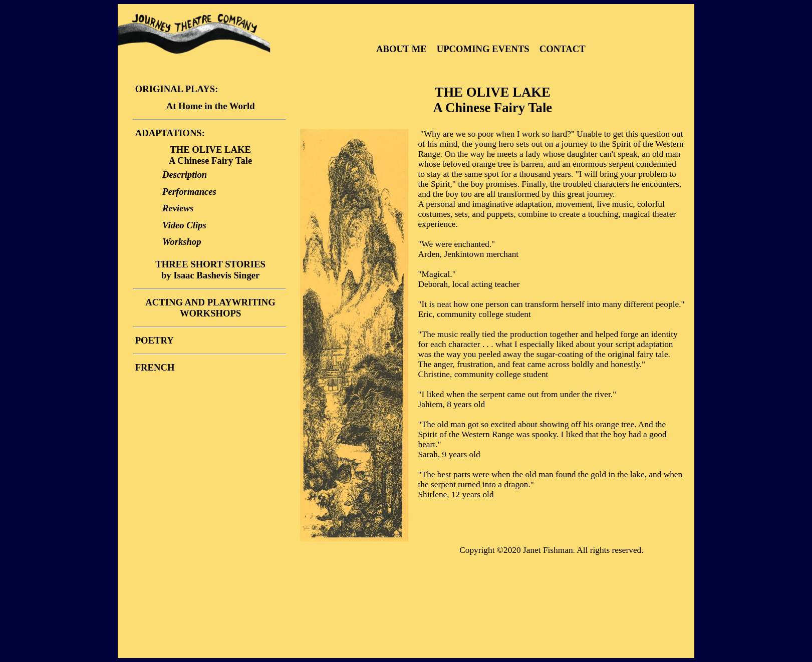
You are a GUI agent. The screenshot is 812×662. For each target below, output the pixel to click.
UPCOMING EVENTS (484, 49)
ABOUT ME (402, 49)
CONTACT (563, 49)
